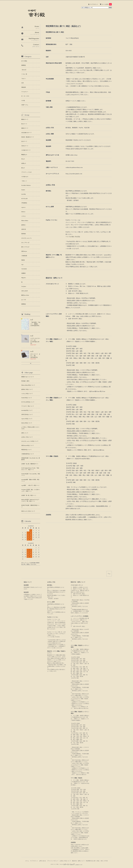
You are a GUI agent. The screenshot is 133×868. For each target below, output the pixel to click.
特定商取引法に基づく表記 (93, 861)
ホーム (27, 861)
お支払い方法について (65, 861)
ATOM (106, 861)
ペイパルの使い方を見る (73, 237)
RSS (102, 861)
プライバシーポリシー (53, 861)
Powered (71, 864)
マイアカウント (94, 4)
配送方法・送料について (78, 861)
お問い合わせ (43, 861)
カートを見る (107, 4)
